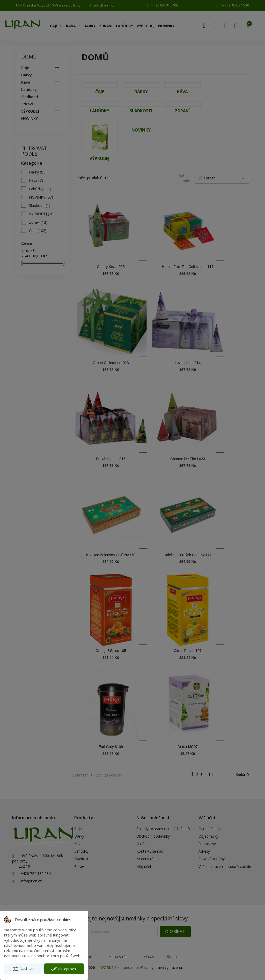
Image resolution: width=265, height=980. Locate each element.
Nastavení (24, 969)
